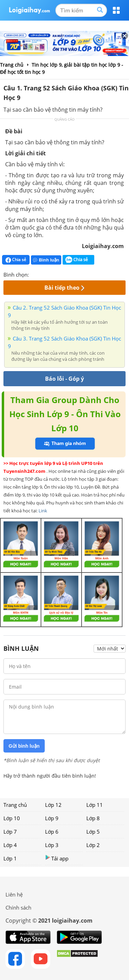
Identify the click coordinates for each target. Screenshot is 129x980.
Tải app (57, 858)
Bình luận (46, 260)
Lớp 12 (53, 805)
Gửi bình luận (24, 746)
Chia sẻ (16, 260)
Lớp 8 (93, 818)
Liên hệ (14, 894)
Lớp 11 (95, 805)
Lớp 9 (52, 818)
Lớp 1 (10, 858)
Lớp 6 (52, 832)
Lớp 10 (12, 818)
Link (43, 511)
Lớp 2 (93, 845)
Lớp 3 (52, 845)
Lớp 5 (93, 832)
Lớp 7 (10, 832)
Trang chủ (15, 805)
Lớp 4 (10, 845)
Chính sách (18, 907)
